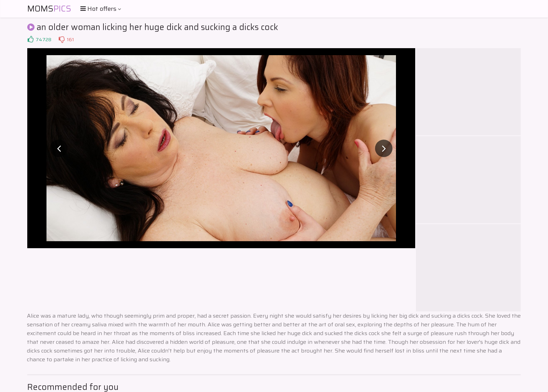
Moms (49, 9)
